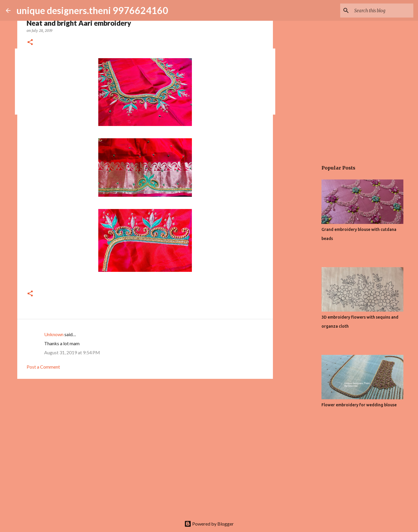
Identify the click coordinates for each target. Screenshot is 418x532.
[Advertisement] (145, 429)
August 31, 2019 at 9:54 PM (72, 352)
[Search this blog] (383, 11)
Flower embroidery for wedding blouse (359, 405)
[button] (30, 43)
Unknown (54, 334)
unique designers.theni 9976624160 (92, 10)
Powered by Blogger (209, 524)
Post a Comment (43, 367)
